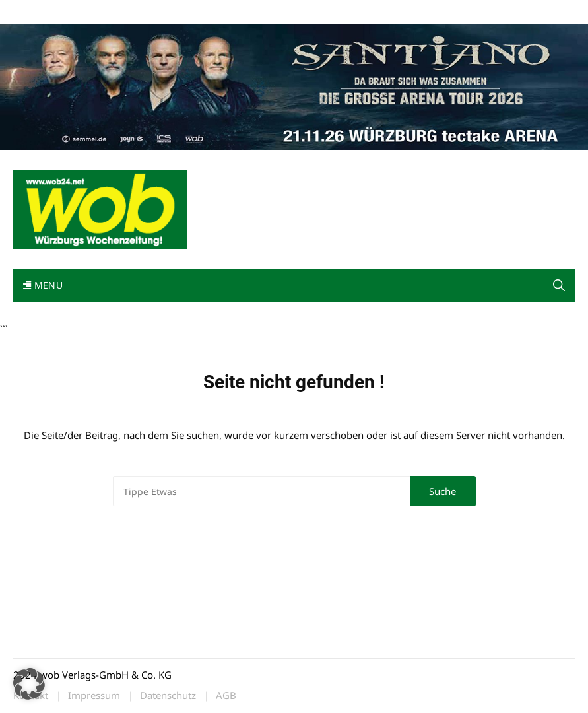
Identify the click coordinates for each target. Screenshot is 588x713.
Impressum (209, 12)
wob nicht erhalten (104, 12)
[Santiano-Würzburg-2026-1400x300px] (294, 85)
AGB (226, 696)
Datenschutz (168, 696)
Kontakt (164, 12)
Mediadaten (37, 12)
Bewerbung (260, 12)
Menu (43, 285)
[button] (559, 285)
